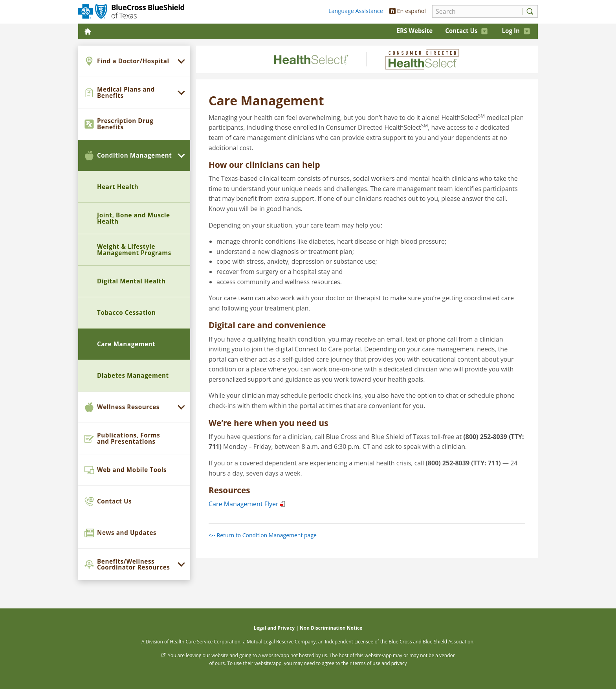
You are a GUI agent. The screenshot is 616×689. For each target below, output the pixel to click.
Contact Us (466, 31)
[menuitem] (134, 61)
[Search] (475, 11)
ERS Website (414, 31)
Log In (516, 31)
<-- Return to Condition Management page (263, 535)
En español (408, 11)
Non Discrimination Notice (331, 628)
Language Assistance (356, 11)
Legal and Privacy (274, 628)
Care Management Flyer (244, 504)
